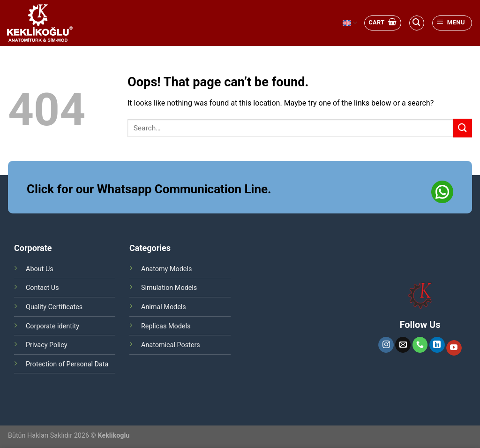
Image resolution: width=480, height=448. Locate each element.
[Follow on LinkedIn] (437, 345)
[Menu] (452, 23)
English (350, 23)
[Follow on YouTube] (454, 348)
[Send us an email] (403, 345)
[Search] (417, 23)
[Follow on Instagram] (386, 345)
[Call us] (420, 345)
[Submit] (463, 128)
